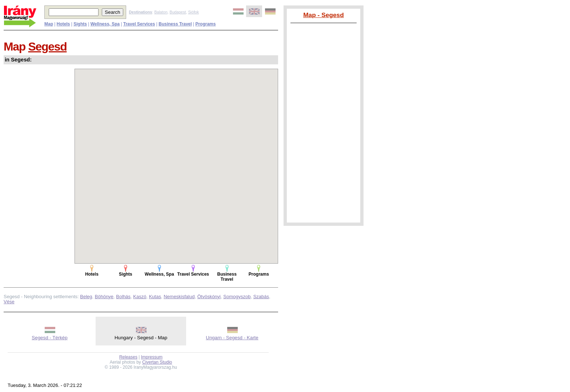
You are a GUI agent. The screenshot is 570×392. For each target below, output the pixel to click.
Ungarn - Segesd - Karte (232, 338)
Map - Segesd (324, 15)
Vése (9, 302)
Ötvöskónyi (209, 297)
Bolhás (123, 297)
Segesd (48, 47)
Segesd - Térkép (49, 338)
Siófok (193, 12)
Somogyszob (237, 297)
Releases (128, 357)
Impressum (152, 357)
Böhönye (104, 297)
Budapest (178, 12)
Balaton (161, 12)
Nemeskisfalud (179, 297)
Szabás (261, 297)
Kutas (155, 297)
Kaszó (140, 297)
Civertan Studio (157, 362)
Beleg (86, 297)
